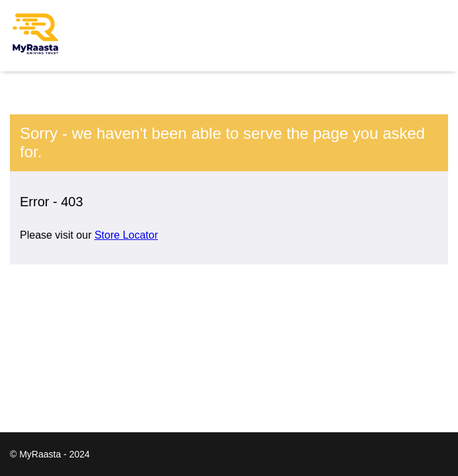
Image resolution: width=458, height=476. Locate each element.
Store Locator (126, 235)
